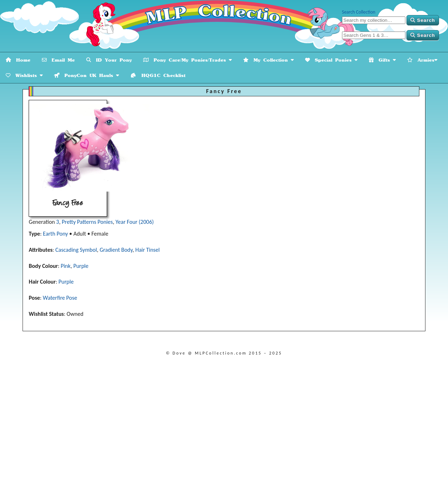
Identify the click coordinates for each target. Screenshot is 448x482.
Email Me (58, 60)
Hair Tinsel (148, 250)
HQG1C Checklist (158, 75)
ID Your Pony (109, 60)
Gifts (382, 60)
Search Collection (359, 12)
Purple (81, 266)
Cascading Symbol (76, 250)
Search (423, 20)
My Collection (268, 60)
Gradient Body (116, 250)
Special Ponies (331, 60)
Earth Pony (56, 234)
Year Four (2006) (135, 222)
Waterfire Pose (60, 298)
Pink (66, 266)
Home (18, 60)
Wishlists (24, 75)
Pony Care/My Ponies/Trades (187, 60)
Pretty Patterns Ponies (87, 222)
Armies (422, 60)
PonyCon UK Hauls (86, 75)
